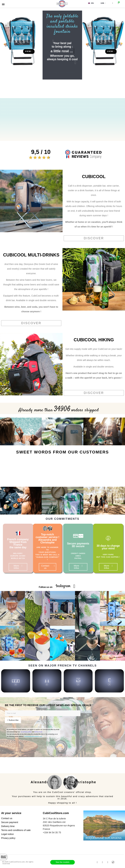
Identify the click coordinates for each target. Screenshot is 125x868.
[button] (29, 51)
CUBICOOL (94, 177)
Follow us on (46, 587)
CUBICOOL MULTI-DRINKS (31, 255)
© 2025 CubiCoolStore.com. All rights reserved (18, 863)
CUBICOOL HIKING (94, 340)
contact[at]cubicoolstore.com (33, 736)
